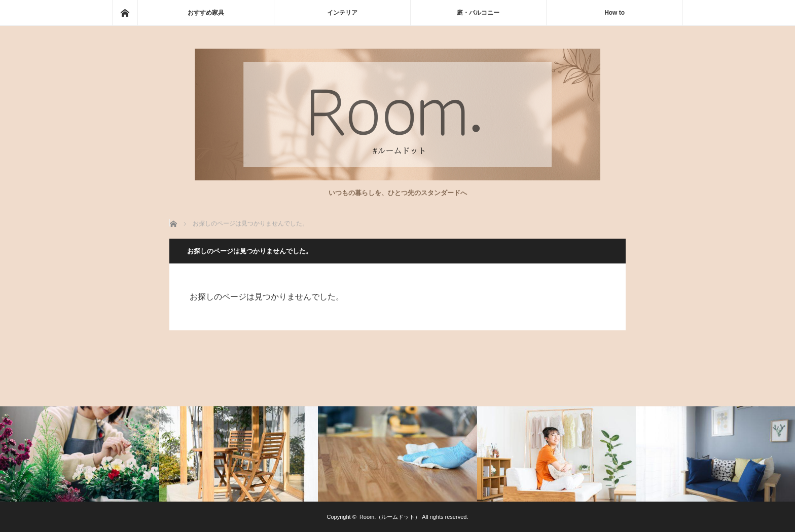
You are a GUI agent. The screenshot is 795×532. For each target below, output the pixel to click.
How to (615, 13)
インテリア (342, 13)
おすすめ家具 (206, 13)
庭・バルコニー (478, 13)
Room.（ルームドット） (390, 517)
